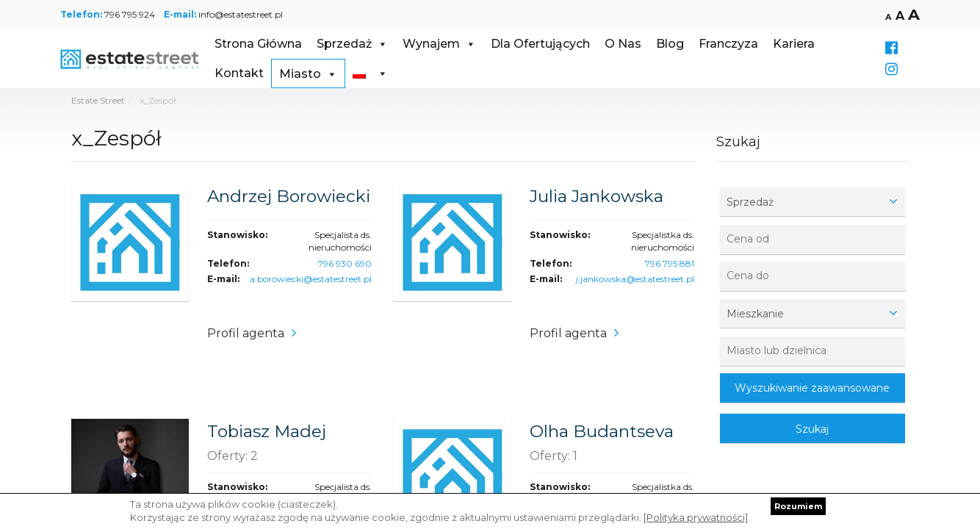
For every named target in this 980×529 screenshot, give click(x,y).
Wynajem (439, 44)
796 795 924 (130, 14)
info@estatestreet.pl (241, 14)
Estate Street (98, 100)
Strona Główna (258, 44)
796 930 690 (345, 263)
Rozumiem (798, 506)
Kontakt (239, 73)
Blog (670, 44)
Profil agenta (246, 333)
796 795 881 (670, 263)
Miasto (308, 74)
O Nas (623, 44)
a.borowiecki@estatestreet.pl (311, 279)
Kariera (794, 44)
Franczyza (728, 44)
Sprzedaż (352, 44)
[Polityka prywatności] (696, 517)
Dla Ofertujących (540, 44)
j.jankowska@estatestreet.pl (635, 279)
